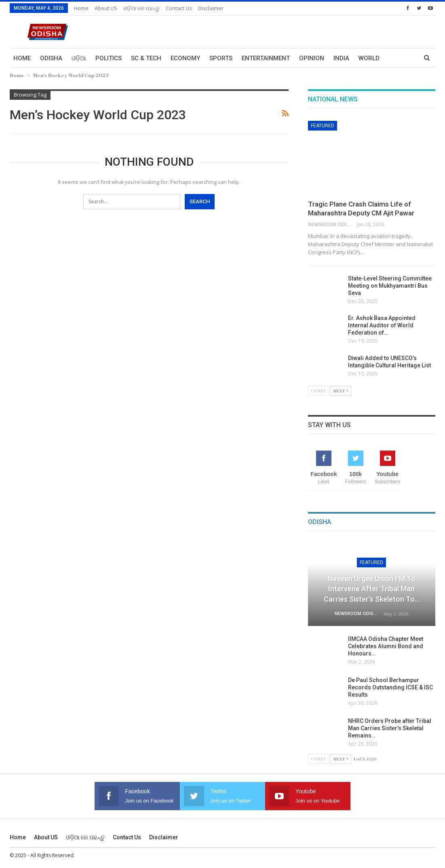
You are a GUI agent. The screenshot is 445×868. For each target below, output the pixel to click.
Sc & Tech (146, 58)
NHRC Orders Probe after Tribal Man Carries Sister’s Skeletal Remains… (390, 728)
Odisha (51, 58)
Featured (323, 126)
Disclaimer (211, 8)
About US (106, 8)
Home (81, 8)
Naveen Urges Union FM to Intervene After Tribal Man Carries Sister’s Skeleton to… (372, 589)
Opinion (312, 58)
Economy (185, 58)
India (341, 58)
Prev (319, 391)
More (367, 58)
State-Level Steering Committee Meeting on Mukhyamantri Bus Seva (390, 286)
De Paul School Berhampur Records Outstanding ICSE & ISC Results (390, 687)
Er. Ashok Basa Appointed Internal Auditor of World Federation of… (382, 325)
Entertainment (266, 58)
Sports (221, 58)
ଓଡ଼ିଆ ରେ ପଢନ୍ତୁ (141, 8)
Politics (109, 58)
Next (341, 391)
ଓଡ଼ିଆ (79, 58)
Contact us (179, 8)
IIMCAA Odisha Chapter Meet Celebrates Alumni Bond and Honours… (386, 646)
